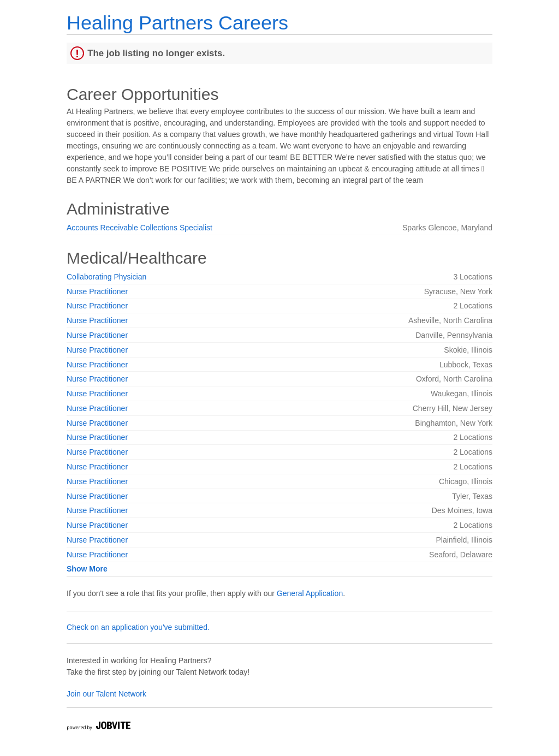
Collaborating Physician (106, 277)
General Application (310, 593)
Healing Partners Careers (177, 23)
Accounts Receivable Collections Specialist (139, 228)
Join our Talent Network (106, 694)
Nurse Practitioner (97, 291)
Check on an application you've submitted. (138, 627)
